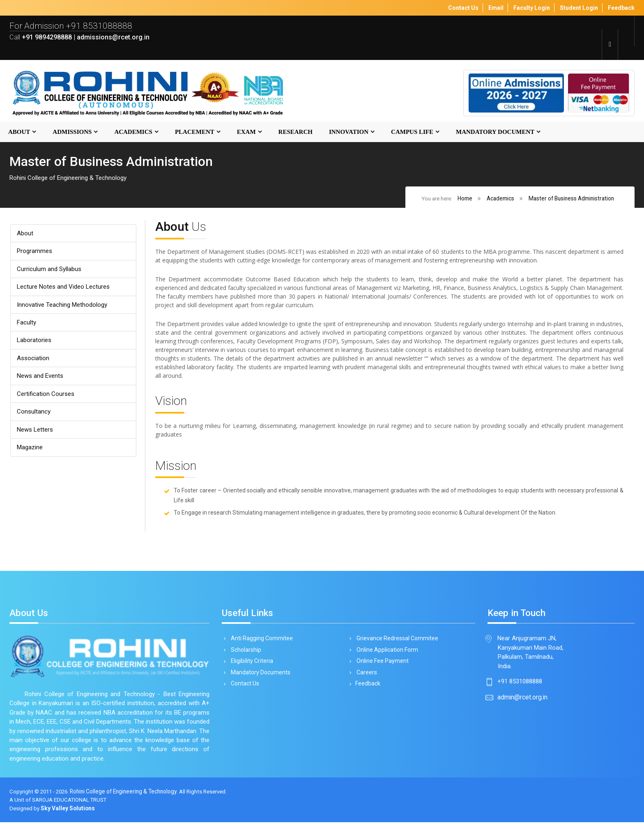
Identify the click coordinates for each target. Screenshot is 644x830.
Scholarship (245, 655)
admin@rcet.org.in (522, 703)
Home (464, 199)
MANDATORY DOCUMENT (495, 133)
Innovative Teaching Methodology (64, 307)
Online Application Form (386, 655)
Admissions (72, 133)
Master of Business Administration (571, 199)
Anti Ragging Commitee (260, 643)
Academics (133, 133)
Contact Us (244, 690)
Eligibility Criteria (251, 666)
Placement (195, 133)
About (19, 133)
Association (33, 362)
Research (296, 133)
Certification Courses (46, 399)
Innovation (349, 133)
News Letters (37, 435)
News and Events (42, 381)
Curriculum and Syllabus (50, 271)
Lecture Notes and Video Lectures (66, 289)
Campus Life (412, 133)
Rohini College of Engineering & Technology (128, 799)
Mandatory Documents (259, 678)
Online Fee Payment (381, 666)
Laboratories (35, 344)
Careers (365, 678)
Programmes (36, 252)
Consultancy (34, 417)
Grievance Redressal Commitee (396, 643)
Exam (246, 133)
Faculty (27, 325)
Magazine (31, 454)
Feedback (367, 690)
